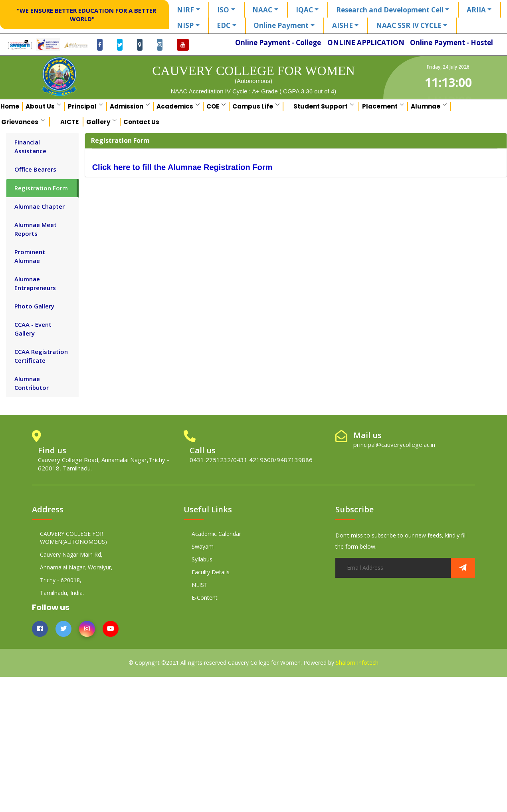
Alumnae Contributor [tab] (32, 383)
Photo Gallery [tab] (34, 306)
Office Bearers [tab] (35, 169)
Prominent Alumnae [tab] (30, 256)
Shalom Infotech (357, 663)
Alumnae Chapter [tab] (40, 206)
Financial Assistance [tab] (30, 146)
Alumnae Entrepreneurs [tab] (35, 283)
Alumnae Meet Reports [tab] (36, 229)
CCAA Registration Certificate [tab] (41, 356)
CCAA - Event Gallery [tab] (33, 329)
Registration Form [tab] (41, 188)
